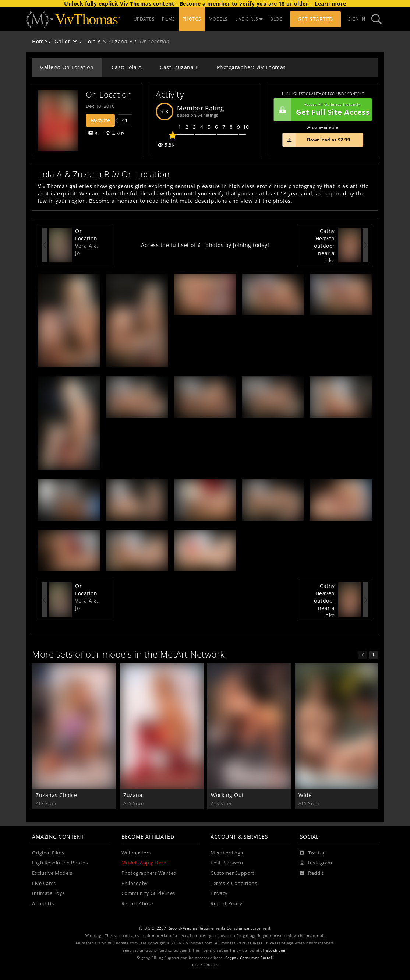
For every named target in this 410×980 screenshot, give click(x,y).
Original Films (48, 853)
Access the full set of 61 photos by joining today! (205, 245)
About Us (43, 904)
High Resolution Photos (60, 863)
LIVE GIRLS (249, 19)
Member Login (228, 853)
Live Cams (44, 883)
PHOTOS (192, 19)
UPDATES (144, 19)
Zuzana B (120, 41)
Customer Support (232, 873)
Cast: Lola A (127, 67)
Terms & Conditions (234, 883)
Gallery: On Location (67, 67)
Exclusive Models (52, 873)
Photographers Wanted (149, 873)
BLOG (276, 19)
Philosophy (135, 883)
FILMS (169, 19)
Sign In (357, 19)
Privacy (219, 893)
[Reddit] (312, 873)
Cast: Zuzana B (179, 67)
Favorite (100, 120)
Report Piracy (227, 904)
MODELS (218, 19)
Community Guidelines (148, 893)
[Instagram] (316, 863)
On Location (109, 94)
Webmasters (136, 853)
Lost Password (228, 863)
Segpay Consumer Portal (249, 958)
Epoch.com (276, 950)
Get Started (315, 19)
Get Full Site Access (322, 110)
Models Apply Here (144, 863)
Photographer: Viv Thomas (251, 67)
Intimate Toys (48, 893)
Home (40, 41)
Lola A (93, 41)
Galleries (66, 41)
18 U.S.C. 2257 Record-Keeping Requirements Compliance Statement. (205, 928)
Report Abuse (137, 904)
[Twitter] (312, 853)
